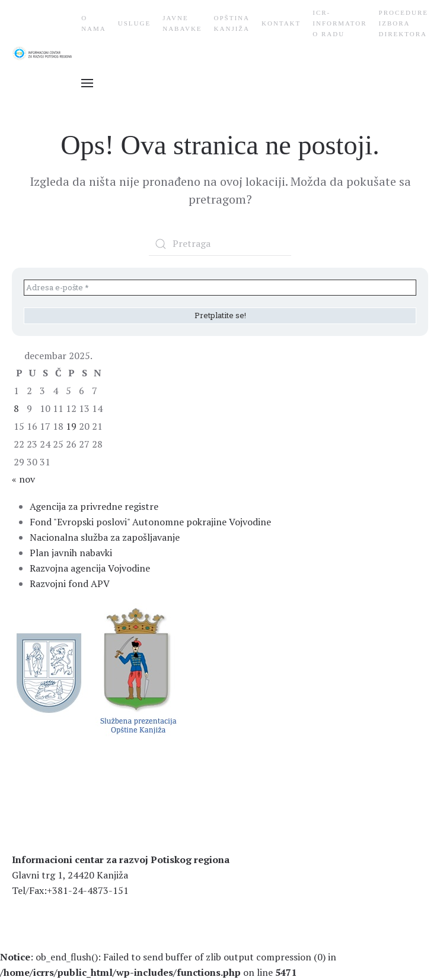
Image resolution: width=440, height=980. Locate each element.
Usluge (134, 23)
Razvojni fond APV (70, 583)
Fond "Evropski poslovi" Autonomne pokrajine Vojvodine (150, 522)
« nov (23, 479)
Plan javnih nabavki (71, 553)
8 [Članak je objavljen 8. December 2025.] (16, 408)
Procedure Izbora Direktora (404, 23)
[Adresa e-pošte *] (220, 288)
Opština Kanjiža (232, 23)
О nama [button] (94, 23)
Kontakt (281, 23)
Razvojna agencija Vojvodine (90, 568)
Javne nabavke (182, 23)
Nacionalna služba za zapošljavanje (105, 537)
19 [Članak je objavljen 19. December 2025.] (71, 426)
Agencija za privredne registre (94, 506)
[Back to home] (47, 53)
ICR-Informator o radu (339, 23)
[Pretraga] (220, 244)
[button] (87, 83)
